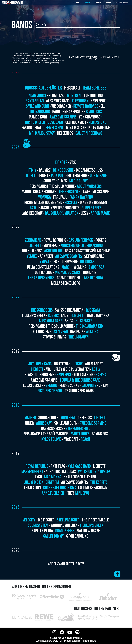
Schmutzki (57, 96)
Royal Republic (55, 240)
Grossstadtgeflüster (43, 88)
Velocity (29, 520)
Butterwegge (77, 176)
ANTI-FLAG (58, 466)
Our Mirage (98, 176)
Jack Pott (58, 176)
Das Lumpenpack (81, 240)
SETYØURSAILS (94, 256)
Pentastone (97, 122)
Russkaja (93, 310)
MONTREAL (68, 418)
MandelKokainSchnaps (39, 192)
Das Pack (77, 332)
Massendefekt (32, 472)
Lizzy (85, 213)
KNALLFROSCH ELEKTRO (80, 477)
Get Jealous (44, 273)
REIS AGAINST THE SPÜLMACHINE (46, 434)
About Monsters (89, 186)
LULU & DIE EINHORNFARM (41, 482)
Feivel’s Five (55, 128)
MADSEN (30, 418)
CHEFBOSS (85, 418)
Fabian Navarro (81, 197)
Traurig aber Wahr (79, 391)
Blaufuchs (94, 112)
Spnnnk (51, 386)
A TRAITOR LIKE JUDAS (61, 472)
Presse (94, 641)
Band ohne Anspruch (68, 112)
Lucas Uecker (33, 386)
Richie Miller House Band (44, 122)
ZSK (73, 163)
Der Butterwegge (65, 262)
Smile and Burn (37, 106)
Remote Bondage (86, 106)
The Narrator (40, 112)
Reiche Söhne (69, 386)
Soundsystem (38, 525)
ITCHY (79, 364)
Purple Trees (92, 208)
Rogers (101, 240)
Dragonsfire (65, 531)
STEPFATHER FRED (78, 429)
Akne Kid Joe (53, 251)
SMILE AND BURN (66, 423)
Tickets (98, 3)
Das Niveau (60, 332)
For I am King (84, 375)
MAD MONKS (53, 477)
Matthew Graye (88, 531)
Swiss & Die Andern (69, 310)
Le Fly (96, 369)
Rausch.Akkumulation (62, 213)
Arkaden (46, 256)
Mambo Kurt (38, 117)
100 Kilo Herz (32, 251)
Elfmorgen (80, 101)
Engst (44, 176)
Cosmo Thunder (68, 278)
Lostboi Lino (93, 96)
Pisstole (71, 203)
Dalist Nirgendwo (89, 133)
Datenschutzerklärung (72, 641)
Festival (76, 3)
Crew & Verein (122, 3)
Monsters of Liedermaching (82, 246)
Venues (32, 256)
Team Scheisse (94, 88)
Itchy (32, 170)
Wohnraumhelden (64, 525)
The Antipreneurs (41, 278)
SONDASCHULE (48, 418)
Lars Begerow (32, 213)
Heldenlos (65, 133)
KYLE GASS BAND (79, 466)
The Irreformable (95, 520)
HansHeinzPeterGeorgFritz (59, 208)
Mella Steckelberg (66, 283)
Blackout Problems (39, 375)
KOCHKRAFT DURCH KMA (60, 488)
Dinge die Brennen (93, 203)
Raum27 (45, 170)
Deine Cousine (63, 170)
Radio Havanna (98, 316)
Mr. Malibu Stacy (42, 133)
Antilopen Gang (40, 364)
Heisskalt (73, 88)
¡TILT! (70, 493)
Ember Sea (97, 267)
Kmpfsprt (98, 101)
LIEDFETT (100, 418)
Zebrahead (33, 240)
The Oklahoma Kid (89, 326)
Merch (109, 3)
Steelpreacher (68, 520)
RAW (33, 208)
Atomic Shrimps (54, 337)
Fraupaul (60, 197)
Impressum (86, 641)
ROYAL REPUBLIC (37, 466)
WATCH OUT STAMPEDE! (94, 472)
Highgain (90, 273)
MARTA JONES (80, 434)
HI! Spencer (84, 321)
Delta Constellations (43, 267)
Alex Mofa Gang (58, 101)
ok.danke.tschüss (89, 170)
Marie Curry (79, 181)
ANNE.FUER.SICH (53, 493)
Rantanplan (35, 101)
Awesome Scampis (63, 117)
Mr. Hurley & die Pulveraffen (68, 369)
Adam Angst (37, 96)
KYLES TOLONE (51, 439)
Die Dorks (87, 262)
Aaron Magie (100, 213)
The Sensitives (70, 192)
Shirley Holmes (55, 181)
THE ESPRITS (99, 482)
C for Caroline (77, 536)
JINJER (29, 423)
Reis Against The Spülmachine (52, 186)
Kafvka (101, 375)
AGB (61, 641)
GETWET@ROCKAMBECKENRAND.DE (47, 641)
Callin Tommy (54, 536)
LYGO (39, 477)
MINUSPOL (82, 493)
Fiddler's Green (34, 316)
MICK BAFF (71, 439)
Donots (61, 163)
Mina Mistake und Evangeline (88, 128)
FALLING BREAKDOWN (93, 488)
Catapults (89, 386)
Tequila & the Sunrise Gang (80, 380)
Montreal (74, 96)
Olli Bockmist (76, 122)
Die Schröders (42, 310)
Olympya (43, 262)
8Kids (69, 321)
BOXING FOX (100, 434)
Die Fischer (46, 520)
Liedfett (31, 176)
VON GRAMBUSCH (91, 117)
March (67, 267)
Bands (87, 3)
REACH (85, 439)
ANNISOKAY (44, 423)
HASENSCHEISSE (52, 429)
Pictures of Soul (50, 391)
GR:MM (103, 386)
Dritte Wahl (63, 364)
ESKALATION (32, 488)
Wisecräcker (61, 106)
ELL (103, 106)
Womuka (45, 197)
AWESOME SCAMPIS (93, 423)
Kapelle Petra (42, 531)
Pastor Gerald (32, 128)
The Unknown (79, 337)
